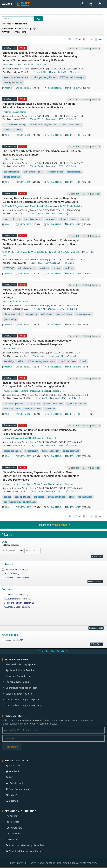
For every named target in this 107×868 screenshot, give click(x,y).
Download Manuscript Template (25, 845)
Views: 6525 (39, 356)
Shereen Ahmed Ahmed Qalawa (40, 484)
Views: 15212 (37, 119)
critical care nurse (12, 177)
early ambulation (12, 172)
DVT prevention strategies (72, 77)
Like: (74, 72)
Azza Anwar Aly (67, 484)
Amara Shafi (43, 391)
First (71, 39)
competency (32, 314)
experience (39, 497)
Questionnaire (15, 783)
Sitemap (12, 801)
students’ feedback (13, 130)
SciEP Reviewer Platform (19, 694)
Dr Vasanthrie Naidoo (38, 252)
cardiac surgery (74, 172)
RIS (78, 48)
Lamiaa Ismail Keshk (15, 484)
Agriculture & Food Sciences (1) (18, 578)
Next (92, 39)
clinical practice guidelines (44, 77)
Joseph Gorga (59, 391)
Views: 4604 (39, 309)
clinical (7, 497)
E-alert (100, 4)
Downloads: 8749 (58, 398)
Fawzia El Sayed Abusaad (17, 206)
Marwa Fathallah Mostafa (42, 206)
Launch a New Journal (18, 682)
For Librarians (13, 834)
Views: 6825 (41, 398)
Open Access (13, 839)
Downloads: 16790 (58, 72)
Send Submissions (17, 789)
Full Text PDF (25, 88)
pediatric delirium (12, 219)
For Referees (13, 822)
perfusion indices (55, 172)
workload (69, 268)
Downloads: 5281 (53, 263)
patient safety (10, 319)
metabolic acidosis (32, 409)
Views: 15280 (40, 72)
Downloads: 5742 (56, 309)
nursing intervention (13, 82)
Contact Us (13, 766)
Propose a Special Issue (18, 676)
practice (74, 219)
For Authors (12, 816)
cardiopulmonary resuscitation (41, 361)
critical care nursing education (43, 125)
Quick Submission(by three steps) (24, 705)
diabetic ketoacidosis (53, 404)
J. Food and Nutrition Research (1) (19, 603)
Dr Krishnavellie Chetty (16, 252)
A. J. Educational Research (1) (17, 599)
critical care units (71, 451)
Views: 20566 (37, 214)
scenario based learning (15, 125)
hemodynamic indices (33, 172)
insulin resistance (12, 409)
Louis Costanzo (13, 391)
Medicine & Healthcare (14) (17, 569)
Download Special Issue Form (23, 851)
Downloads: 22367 (55, 491)
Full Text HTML (54, 88)
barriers (85, 219)
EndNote (96, 48)
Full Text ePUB (74, 88)
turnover (57, 268)
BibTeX (86, 48)
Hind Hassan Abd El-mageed (42, 438)
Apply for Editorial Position (20, 670)
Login (91, 4)
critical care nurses (33, 219)
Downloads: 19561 (55, 214)
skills (20, 361)
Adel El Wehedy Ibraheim (70, 206)
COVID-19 (9, 268)
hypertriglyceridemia (76, 404)
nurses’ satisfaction (50, 451)
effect (72, 497)
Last (100, 39)
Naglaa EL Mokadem (15, 65)
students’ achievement (71, 125)
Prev (79, 39)
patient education (64, 314)
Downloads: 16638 (55, 166)
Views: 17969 (37, 445)
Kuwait (83, 361)
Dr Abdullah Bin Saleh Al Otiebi (64, 252)
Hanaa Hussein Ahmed (16, 112)
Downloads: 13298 (55, 445)
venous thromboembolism (16, 77)
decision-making (22, 497)
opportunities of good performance (20, 502)
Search (82, 4)
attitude (63, 219)
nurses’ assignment (13, 451)
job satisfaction (85, 497)
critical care (47, 314)
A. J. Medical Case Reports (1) (17, 607)
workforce (44, 268)
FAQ (9, 777)
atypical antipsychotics (14, 404)
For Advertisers (14, 828)
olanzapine (50, 409)
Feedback (13, 771)
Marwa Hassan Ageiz (15, 438)
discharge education (13, 314)
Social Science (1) (13, 574)
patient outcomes (84, 314)
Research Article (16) (14, 640)
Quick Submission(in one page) (23, 700)
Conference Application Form (22, 688)
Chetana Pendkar (28, 391)
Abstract (8, 88)
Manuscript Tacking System (21, 664)
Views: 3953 (36, 263)
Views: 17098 (37, 166)
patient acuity (32, 451)
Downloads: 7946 (56, 356)
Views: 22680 (37, 491)
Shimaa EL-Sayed (37, 65)
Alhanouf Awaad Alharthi (17, 302)
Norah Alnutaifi (13, 349)
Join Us (11, 795)
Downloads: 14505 (55, 119)
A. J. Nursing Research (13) (16, 595)
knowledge (50, 219)
